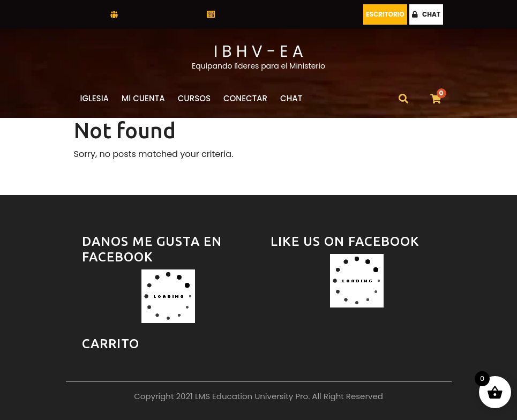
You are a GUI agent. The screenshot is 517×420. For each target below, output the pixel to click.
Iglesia (95, 98)
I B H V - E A (258, 51)
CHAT (426, 14)
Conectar (245, 98)
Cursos (194, 98)
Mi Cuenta (143, 98)
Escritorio (385, 14)
